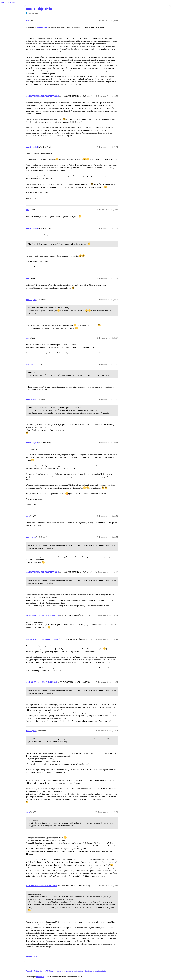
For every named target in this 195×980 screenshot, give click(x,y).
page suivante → (33, 956)
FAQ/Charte (50, 971)
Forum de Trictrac (8, 3)
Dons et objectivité (39, 9)
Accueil (29, 971)
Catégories (38, 971)
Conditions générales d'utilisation (70, 971)
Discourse (40, 977)
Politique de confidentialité (96, 971)
